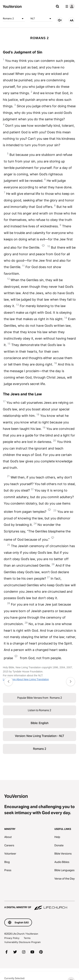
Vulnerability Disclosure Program (22, 942)
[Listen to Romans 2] (60, 20)
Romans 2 (14, 19)
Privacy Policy (12, 938)
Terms (27, 938)
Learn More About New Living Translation (26, 679)
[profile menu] (69, 6)
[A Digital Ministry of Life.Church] (39, 906)
